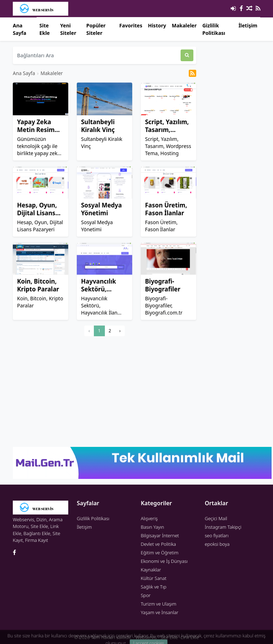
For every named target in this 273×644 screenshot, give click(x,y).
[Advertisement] (105, 391)
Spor (146, 595)
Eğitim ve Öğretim (160, 553)
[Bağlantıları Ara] (97, 55)
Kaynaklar (151, 570)
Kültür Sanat (154, 578)
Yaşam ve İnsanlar (160, 612)
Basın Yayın (152, 527)
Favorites (131, 25)
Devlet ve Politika (158, 544)
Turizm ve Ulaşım (159, 604)
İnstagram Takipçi (223, 527)
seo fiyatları (217, 535)
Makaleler (184, 25)
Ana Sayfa (20, 29)
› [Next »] (120, 331)
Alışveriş (149, 518)
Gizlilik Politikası (214, 29)
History (157, 25)
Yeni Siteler (68, 29)
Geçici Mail (216, 518)
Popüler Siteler (96, 29)
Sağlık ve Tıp (154, 587)
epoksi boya (217, 544)
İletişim (248, 25)
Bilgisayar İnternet (160, 535)
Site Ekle (45, 29)
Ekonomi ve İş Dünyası (164, 561)
